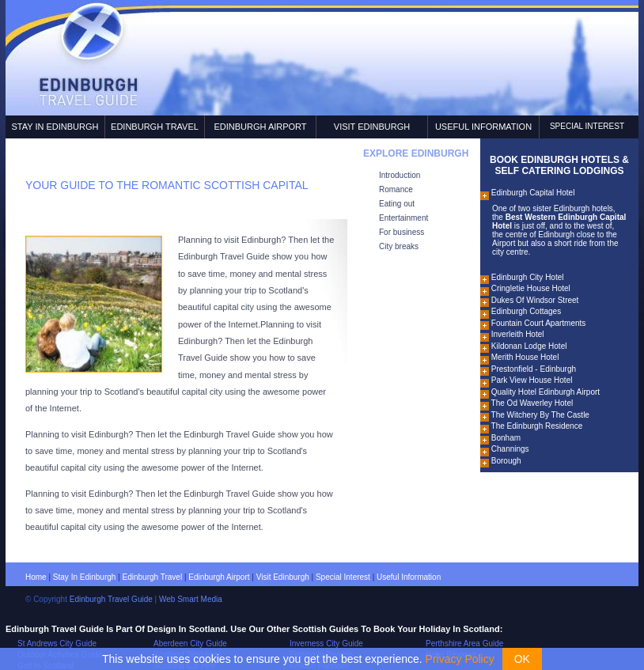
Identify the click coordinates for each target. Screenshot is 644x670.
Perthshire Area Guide (464, 644)
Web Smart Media (191, 599)
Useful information (409, 577)
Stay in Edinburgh (85, 577)
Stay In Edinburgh (55, 127)
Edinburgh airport (219, 577)
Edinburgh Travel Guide (111, 599)
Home (36, 577)
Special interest (343, 577)
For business (402, 232)
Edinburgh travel (153, 577)
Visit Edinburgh (372, 127)
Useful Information (483, 127)
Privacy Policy (460, 659)
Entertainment (403, 218)
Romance (396, 189)
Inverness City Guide (326, 644)
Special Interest (587, 126)
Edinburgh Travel (155, 127)
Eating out (397, 204)
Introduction (400, 175)
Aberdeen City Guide (190, 644)
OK (522, 659)
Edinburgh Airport (260, 127)
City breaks (399, 246)
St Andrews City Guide (57, 644)
